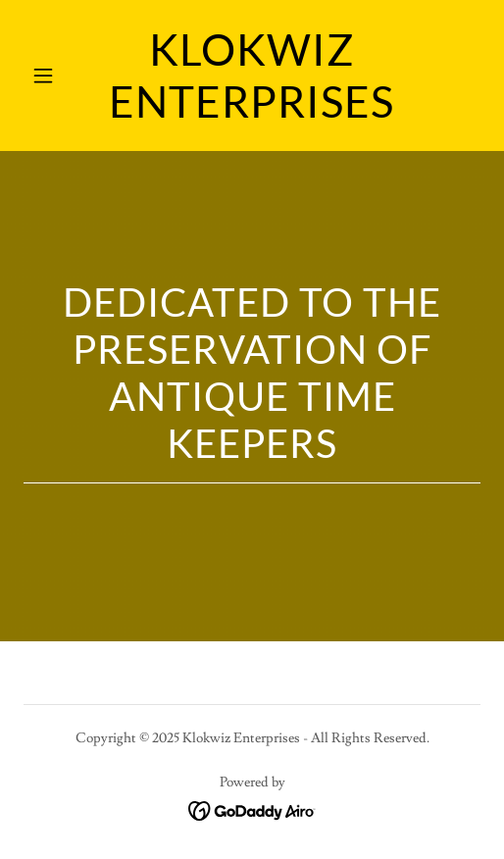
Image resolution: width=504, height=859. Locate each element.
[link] (252, 113)
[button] (58, 76)
